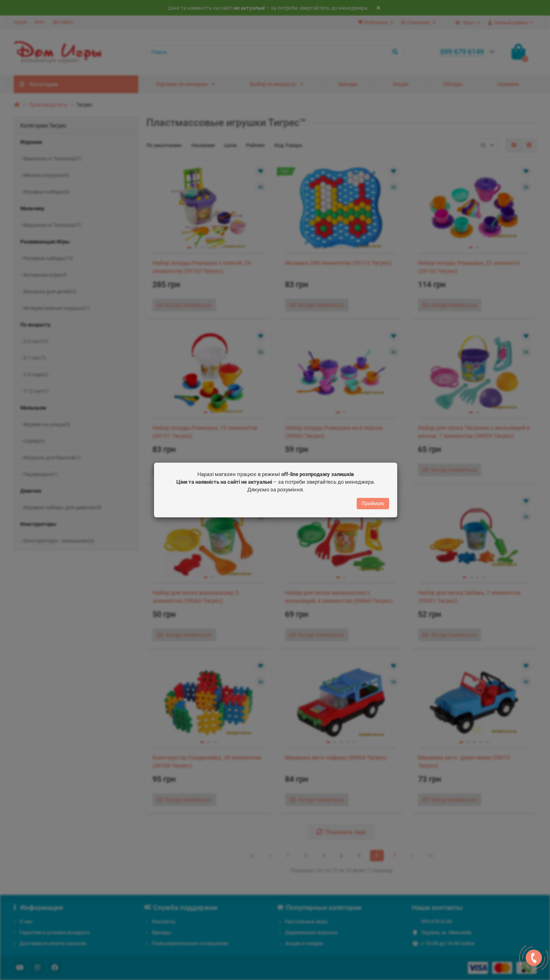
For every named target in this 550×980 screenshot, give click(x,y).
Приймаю (373, 504)
